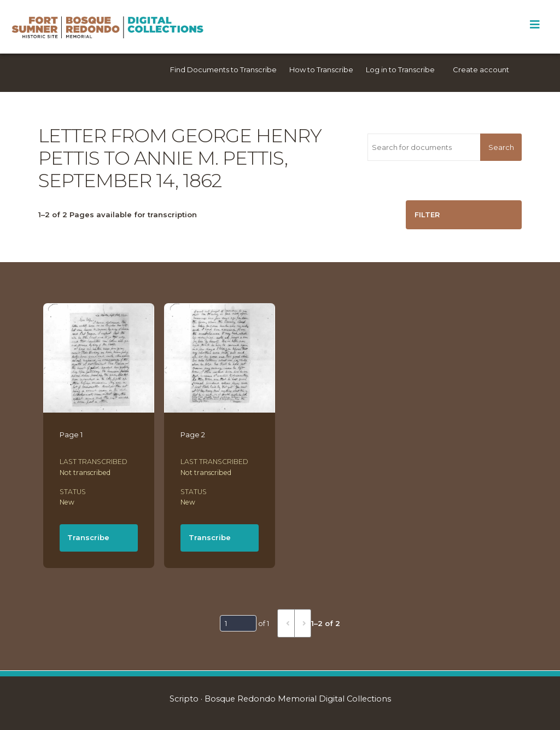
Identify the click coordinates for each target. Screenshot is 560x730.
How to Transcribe (321, 69)
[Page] (238, 623)
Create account (481, 69)
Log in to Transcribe (400, 69)
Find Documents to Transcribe (223, 69)
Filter (427, 215)
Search (501, 147)
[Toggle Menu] (535, 25)
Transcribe (88, 537)
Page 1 (71, 434)
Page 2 (193, 434)
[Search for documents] (424, 147)
